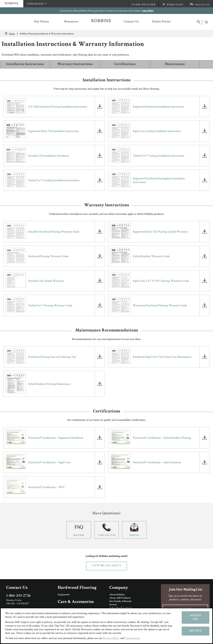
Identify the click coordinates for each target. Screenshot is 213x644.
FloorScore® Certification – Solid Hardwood (157, 462)
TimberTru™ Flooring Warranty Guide (50, 305)
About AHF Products (120, 598)
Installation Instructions (25, 64)
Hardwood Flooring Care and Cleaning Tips (52, 357)
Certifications (125, 64)
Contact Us (17, 588)
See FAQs (79, 530)
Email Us (134, 530)
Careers (113, 605)
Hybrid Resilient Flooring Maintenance (49, 384)
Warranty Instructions (75, 64)
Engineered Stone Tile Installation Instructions (53, 131)
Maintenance (175, 64)
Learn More (148, 11)
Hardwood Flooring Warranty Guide (48, 256)
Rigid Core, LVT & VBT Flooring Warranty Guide (161, 281)
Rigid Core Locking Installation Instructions (157, 131)
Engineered (64, 595)
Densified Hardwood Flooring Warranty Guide (54, 232)
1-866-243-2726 (107, 530)
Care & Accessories (76, 602)
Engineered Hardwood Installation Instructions (158, 107)
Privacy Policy (111, 638)
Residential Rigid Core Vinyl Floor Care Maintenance (162, 357)
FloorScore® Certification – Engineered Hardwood (55, 438)
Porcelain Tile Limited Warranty (46, 281)
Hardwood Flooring (77, 588)
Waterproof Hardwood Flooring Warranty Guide (160, 305)
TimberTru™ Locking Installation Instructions (159, 156)
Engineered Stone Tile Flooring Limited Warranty (160, 232)
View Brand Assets (106, 566)
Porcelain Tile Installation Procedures (48, 156)
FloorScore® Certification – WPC (46, 487)
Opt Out (196, 631)
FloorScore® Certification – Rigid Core (49, 462)
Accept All (195, 617)
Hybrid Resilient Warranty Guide (151, 256)
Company (119, 588)
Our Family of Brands (120, 601)
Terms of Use (132, 638)
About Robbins (117, 595)
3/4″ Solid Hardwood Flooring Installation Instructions (58, 107)
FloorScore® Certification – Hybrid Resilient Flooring (162, 438)
